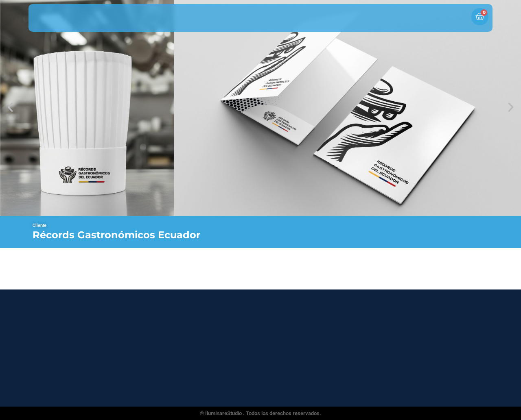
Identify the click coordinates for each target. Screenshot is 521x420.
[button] (10, 107)
